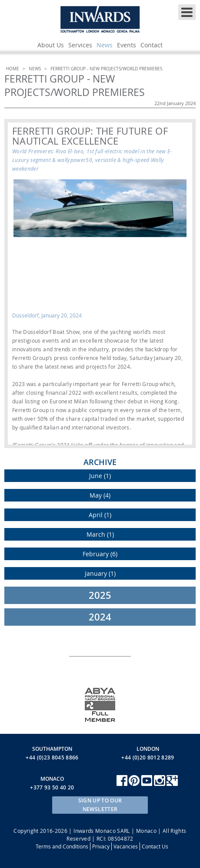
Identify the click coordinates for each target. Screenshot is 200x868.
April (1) (100, 515)
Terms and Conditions (62, 846)
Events (127, 45)
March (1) (100, 534)
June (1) (100, 476)
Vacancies (126, 846)
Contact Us (155, 846)
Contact (152, 45)
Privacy (101, 846)
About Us (51, 45)
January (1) (100, 573)
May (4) (100, 495)
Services (80, 45)
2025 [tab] (100, 595)
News (105, 45)
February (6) (100, 554)
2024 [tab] (100, 617)
